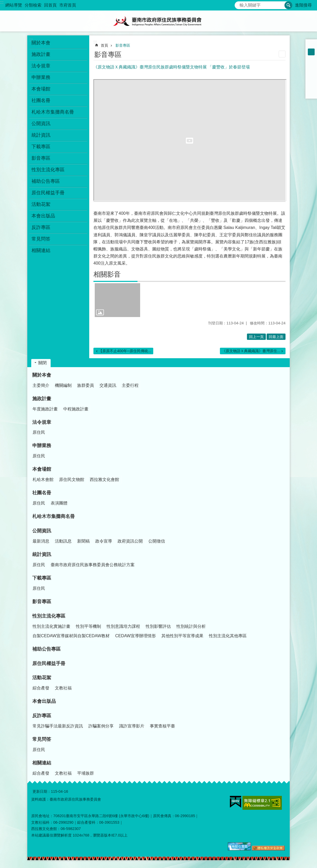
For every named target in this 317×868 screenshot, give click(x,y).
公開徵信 (157, 541)
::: (2, 2)
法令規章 (42, 422)
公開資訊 (42, 531)
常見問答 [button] (41, 239)
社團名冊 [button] (41, 100)
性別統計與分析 (191, 626)
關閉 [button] (43, 363)
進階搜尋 (303, 5)
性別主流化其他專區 (228, 636)
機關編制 (63, 385)
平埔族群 (86, 773)
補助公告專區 (46, 181)
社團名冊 (42, 493)
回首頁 (50, 5)
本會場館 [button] (41, 89)
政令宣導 (104, 541)
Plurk (311, 72)
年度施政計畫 (45, 409)
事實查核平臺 (162, 726)
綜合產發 (41, 688)
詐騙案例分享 (101, 726)
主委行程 (130, 385)
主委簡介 (41, 385)
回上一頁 (256, 337)
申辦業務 (42, 446)
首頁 (104, 45)
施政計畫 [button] (41, 54)
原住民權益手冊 (48, 193)
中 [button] (311, 52)
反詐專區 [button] (41, 227)
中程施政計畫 (76, 409)
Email (311, 93)
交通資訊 (108, 385)
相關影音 (107, 274)
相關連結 (42, 763)
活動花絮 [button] (41, 204)
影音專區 (41, 158)
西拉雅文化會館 (104, 479)
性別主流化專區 (49, 616)
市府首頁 (68, 5)
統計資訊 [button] (41, 135)
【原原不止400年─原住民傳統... (125, 351)
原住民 (39, 432)
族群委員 (86, 385)
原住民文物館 (72, 479)
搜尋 (239, 4)
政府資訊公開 (130, 541)
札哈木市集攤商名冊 (53, 112)
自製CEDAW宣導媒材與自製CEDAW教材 (71, 636)
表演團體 (59, 503)
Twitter (311, 79)
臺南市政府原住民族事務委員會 (158, 21)
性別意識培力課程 (123, 626)
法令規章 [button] (41, 66)
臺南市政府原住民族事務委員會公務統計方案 (93, 565)
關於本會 (42, 375)
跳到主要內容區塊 (3, 3)
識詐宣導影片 (132, 726)
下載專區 (42, 578)
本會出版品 (43, 216)
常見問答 (42, 739)
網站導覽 (14, 5)
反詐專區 (42, 716)
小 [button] (311, 45)
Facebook (311, 66)
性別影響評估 (158, 626)
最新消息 (41, 541)
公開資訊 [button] (41, 124)
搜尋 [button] (288, 5)
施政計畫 (42, 399)
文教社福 (63, 688)
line (311, 86)
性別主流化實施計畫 (51, 626)
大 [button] (311, 59)
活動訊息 (63, 541)
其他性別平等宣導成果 (182, 636)
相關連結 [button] (41, 250)
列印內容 (282, 54)
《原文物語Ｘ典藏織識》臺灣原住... (251, 351)
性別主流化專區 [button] (48, 170)
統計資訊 (42, 554)
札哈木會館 (43, 479)
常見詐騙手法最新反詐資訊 (58, 726)
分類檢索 (33, 5)
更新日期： (42, 791)
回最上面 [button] (276, 337)
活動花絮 (42, 678)
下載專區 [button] (41, 147)
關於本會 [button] (41, 43)
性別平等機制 (88, 626)
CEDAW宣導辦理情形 (136, 636)
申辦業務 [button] (41, 77)
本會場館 (42, 469)
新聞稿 (83, 541)
